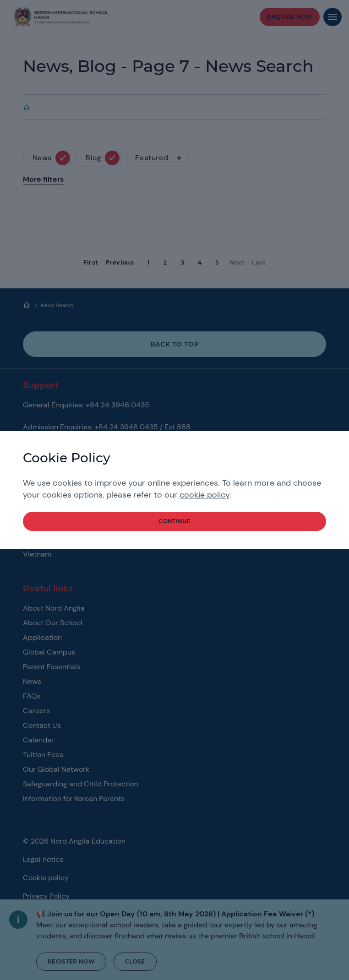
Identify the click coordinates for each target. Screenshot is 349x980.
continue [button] (174, 521)
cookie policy (204, 495)
